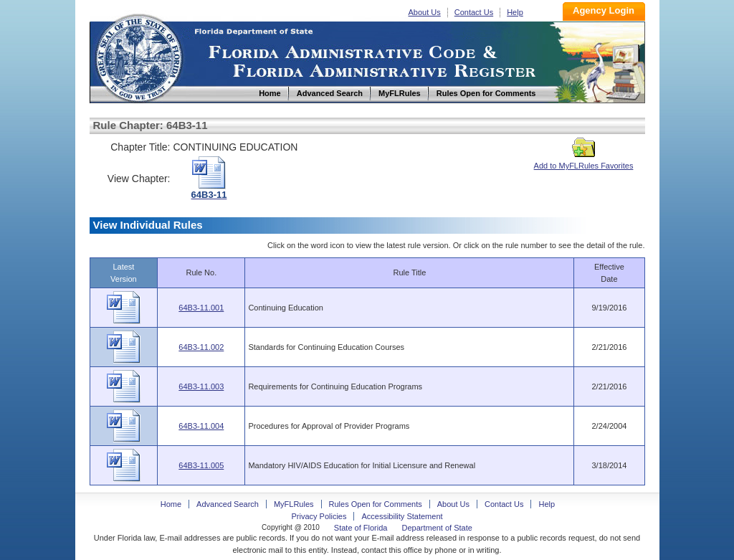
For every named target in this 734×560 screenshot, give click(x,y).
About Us (425, 12)
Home (138, 56)
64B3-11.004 (201, 426)
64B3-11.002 (201, 347)
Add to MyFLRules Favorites (584, 161)
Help (515, 12)
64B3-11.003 (201, 386)
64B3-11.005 (201, 465)
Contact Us (474, 12)
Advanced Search (228, 504)
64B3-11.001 (201, 308)
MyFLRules (294, 504)
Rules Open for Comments (376, 504)
